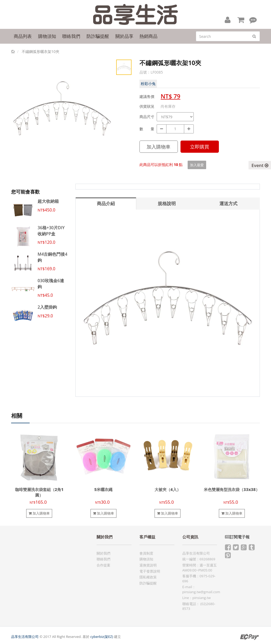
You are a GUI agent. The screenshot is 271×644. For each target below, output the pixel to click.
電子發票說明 (150, 571)
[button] (228, 20)
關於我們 (103, 553)
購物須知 (146, 559)
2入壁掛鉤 (47, 307)
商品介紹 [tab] (106, 203)
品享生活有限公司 (25, 637)
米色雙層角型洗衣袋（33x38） (232, 490)
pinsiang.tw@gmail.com (201, 592)
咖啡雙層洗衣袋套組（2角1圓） (39, 492)
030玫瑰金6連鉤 (51, 283)
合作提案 (103, 565)
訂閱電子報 (237, 537)
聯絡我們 (103, 559)
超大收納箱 (48, 201)
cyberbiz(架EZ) (102, 637)
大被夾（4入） (168, 490)
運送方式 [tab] (228, 203)
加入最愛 (197, 165)
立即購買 (200, 147)
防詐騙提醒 (148, 583)
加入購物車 (159, 147)
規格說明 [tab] (167, 203)
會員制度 (146, 553)
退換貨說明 (148, 565)
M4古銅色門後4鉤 (52, 257)
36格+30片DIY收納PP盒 (51, 231)
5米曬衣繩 (103, 490)
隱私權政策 (148, 577)
